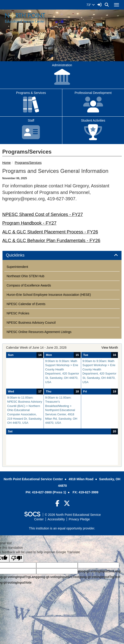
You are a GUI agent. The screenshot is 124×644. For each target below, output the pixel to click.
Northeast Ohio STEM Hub (26, 276)
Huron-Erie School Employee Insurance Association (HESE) (49, 295)
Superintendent (17, 267)
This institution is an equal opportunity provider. (62, 528)
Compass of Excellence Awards (29, 285)
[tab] (62, 255)
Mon (49, 355)
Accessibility (56, 519)
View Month (110, 348)
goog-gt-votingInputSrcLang (99, 571)
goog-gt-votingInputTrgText (100, 577)
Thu (49, 391)
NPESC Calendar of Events (26, 304)
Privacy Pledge (79, 519)
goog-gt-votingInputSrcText (58, 577)
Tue (86, 355)
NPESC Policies (18, 313)
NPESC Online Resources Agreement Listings (39, 332)
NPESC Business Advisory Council (31, 323)
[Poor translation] (17, 558)
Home (6, 163)
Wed (11, 391)
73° (91, 5)
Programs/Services (28, 163)
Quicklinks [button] (20, 255)
